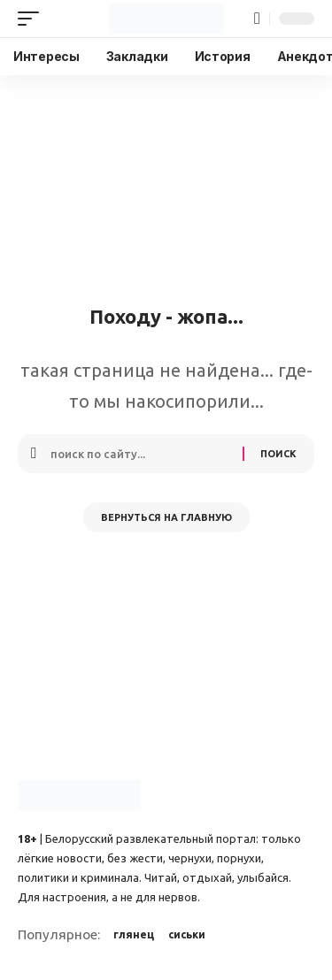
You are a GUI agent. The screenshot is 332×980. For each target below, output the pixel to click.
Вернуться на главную (166, 517)
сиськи (187, 934)
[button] (33, 19)
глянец (134, 934)
